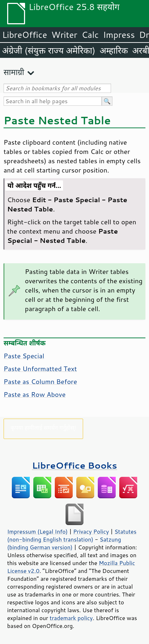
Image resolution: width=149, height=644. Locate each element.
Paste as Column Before (40, 381)
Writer (64, 35)
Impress (119, 35)
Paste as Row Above (35, 394)
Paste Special (24, 356)
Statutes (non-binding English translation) (72, 535)
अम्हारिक (114, 50)
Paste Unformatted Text (40, 369)
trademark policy (71, 618)
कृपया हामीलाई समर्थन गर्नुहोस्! (43, 427)
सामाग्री (14, 72)
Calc (90, 35)
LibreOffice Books (74, 465)
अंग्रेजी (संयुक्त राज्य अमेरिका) (49, 50)
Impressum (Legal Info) (37, 531)
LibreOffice (25, 35)
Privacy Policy (91, 531)
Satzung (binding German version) (64, 543)
